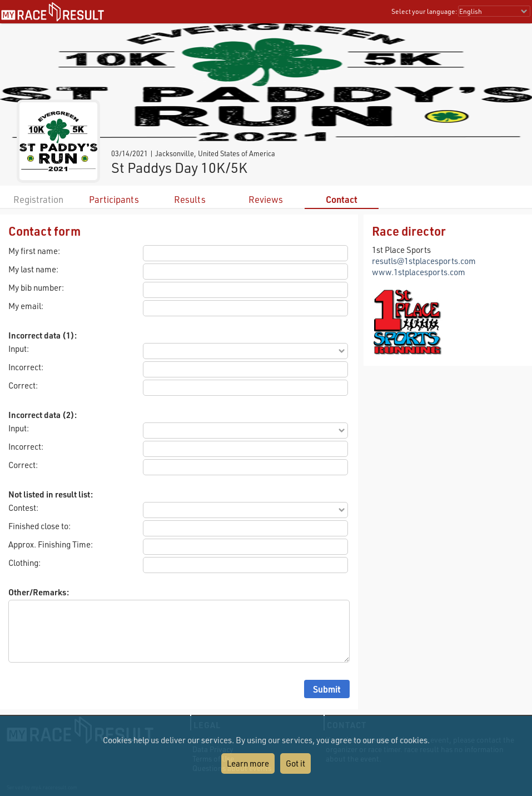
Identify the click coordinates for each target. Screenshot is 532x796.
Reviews (266, 199)
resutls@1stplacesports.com (424, 261)
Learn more (248, 763)
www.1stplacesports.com (419, 272)
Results (190, 199)
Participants (114, 199)
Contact (342, 199)
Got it (295, 763)
